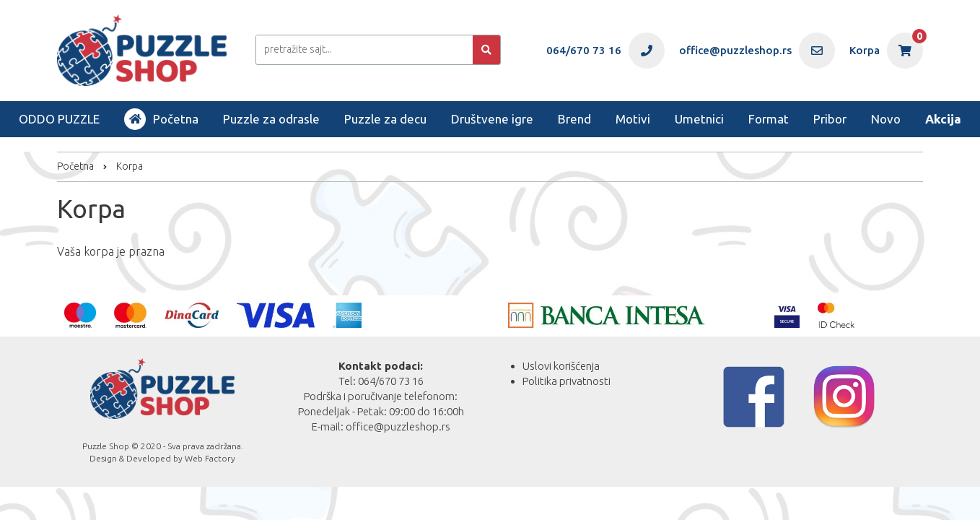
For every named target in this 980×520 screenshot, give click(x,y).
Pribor (830, 119)
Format (769, 119)
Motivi (633, 119)
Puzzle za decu (385, 119)
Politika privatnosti (566, 381)
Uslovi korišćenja (561, 366)
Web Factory (210, 458)
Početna (161, 119)
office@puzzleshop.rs (398, 426)
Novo (886, 119)
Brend (574, 119)
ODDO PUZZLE (59, 119)
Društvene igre (492, 119)
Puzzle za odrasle (271, 119)
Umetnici (699, 119)
